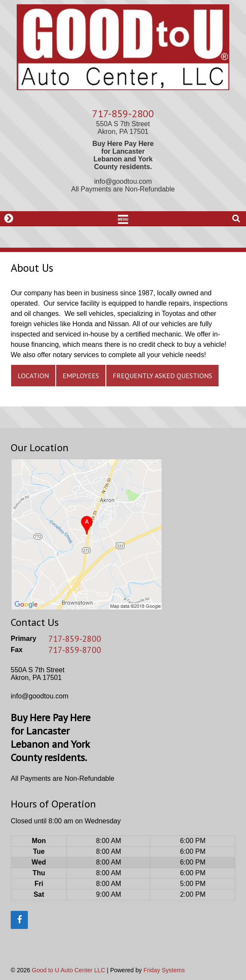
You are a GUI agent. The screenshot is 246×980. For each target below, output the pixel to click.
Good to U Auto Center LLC (68, 970)
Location (33, 376)
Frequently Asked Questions (162, 376)
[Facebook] (19, 920)
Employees (81, 376)
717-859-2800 (123, 114)
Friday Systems (164, 970)
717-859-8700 (75, 650)
